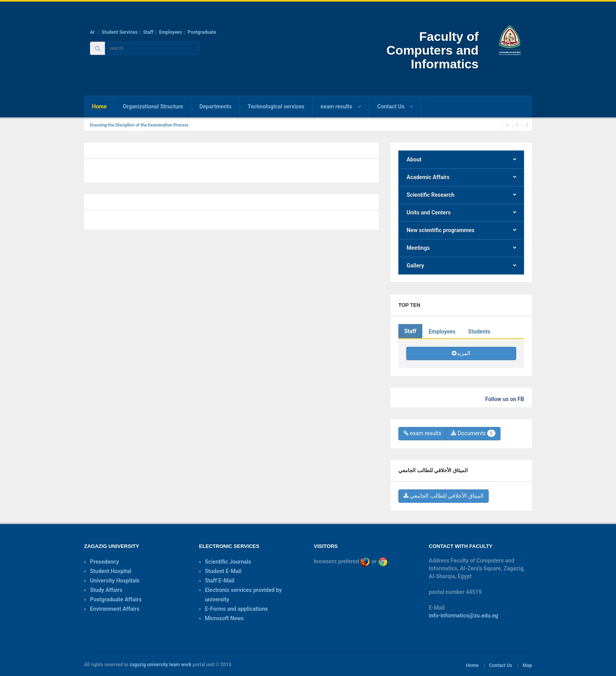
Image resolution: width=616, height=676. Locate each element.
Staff (148, 32)
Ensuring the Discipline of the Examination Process (139, 125)
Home (99, 106)
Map (527, 665)
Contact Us (501, 665)
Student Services (119, 32)
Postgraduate (202, 32)
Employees (171, 32)
